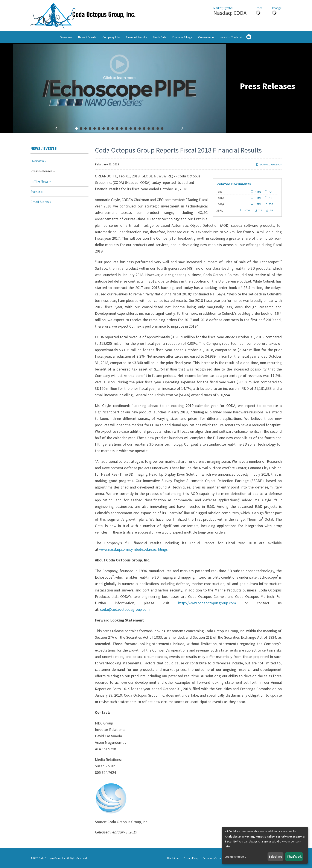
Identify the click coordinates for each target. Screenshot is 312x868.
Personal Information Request (219, 858)
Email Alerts (40, 202)
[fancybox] (119, 88)
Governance (206, 37)
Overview (66, 37)
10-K (219, 192)
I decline (276, 856)
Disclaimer (173, 858)
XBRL (220, 210)
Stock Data (159, 37)
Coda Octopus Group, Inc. (52, 858)
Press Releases (41, 171)
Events (36, 192)
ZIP (269, 210)
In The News (40, 181)
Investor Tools (231, 37)
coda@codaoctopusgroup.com (125, 609)
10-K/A (221, 198)
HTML (256, 192)
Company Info (111, 37)
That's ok (294, 856)
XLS (258, 210)
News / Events (87, 37)
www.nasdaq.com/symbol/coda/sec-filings (133, 549)
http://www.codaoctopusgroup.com (207, 603)
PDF (269, 192)
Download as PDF (269, 164)
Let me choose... (235, 857)
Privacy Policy (191, 858)
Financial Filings (182, 37)
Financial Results (137, 37)
